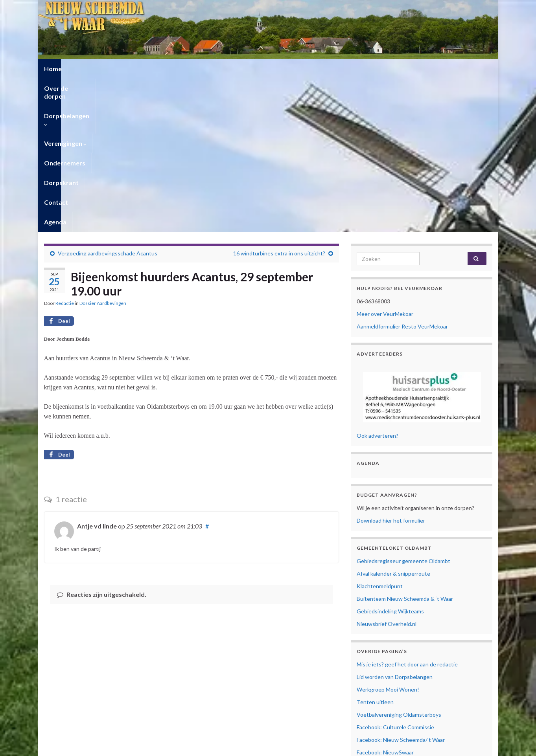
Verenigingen (216, 69)
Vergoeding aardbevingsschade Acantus (108, 100)
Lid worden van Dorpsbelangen (395, 524)
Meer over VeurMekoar (385, 161)
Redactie (65, 150)
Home (53, 69)
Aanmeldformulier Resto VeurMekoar (402, 173)
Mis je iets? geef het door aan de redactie (407, 511)
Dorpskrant (320, 69)
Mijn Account (373, 678)
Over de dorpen (97, 69)
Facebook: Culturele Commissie (395, 574)
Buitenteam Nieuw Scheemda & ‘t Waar (405, 445)
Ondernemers (270, 69)
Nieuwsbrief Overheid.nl (387, 471)
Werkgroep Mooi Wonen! (388, 536)
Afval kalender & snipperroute (393, 420)
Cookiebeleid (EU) (379, 665)
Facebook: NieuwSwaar (385, 599)
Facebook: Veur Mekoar (386, 612)
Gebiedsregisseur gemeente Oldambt (403, 408)
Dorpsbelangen (158, 69)
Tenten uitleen (375, 549)
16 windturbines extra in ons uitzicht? (279, 100)
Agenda (397, 69)
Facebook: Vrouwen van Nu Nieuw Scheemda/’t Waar (422, 624)
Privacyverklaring (378, 657)
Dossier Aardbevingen (103, 150)
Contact (362, 69)
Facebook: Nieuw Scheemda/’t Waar (401, 586)
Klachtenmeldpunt (380, 433)
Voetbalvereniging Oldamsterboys (399, 561)
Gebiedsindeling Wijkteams (390, 458)
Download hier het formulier (391, 367)
